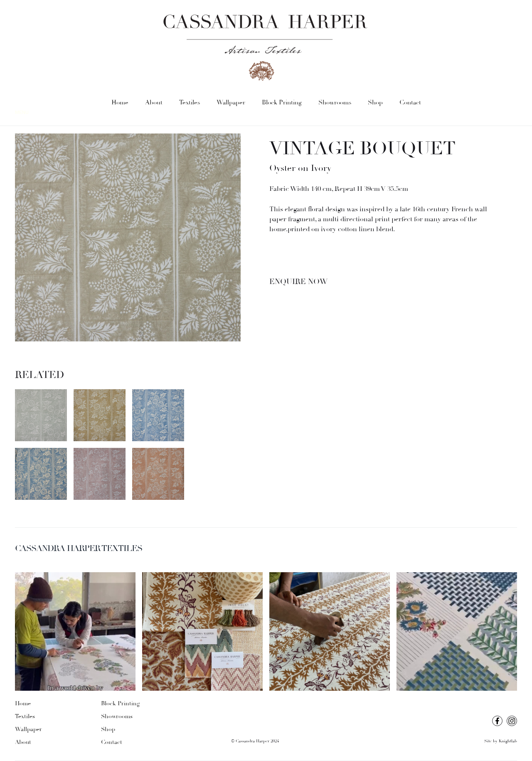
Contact (410, 103)
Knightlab (508, 741)
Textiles (190, 103)
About (154, 103)
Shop (375, 103)
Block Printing (282, 103)
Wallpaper (231, 103)
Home (120, 103)
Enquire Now (298, 282)
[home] (266, 48)
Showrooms (335, 103)
